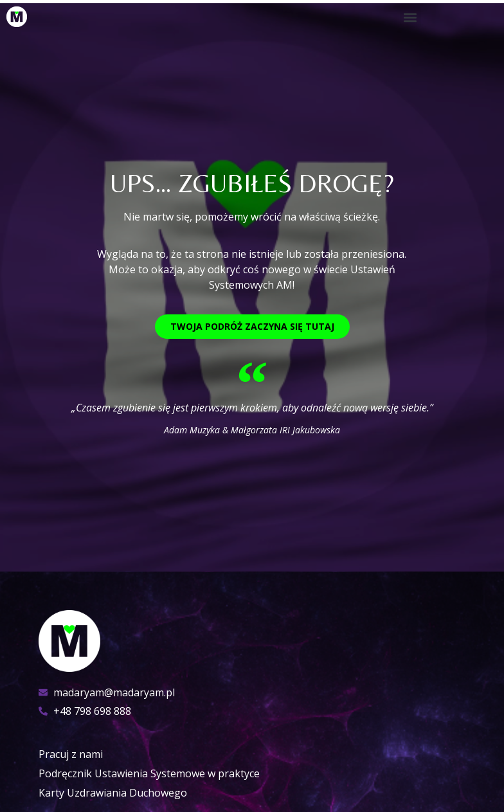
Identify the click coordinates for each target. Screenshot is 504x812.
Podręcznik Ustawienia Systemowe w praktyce (149, 773)
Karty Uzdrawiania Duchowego (113, 793)
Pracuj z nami (71, 754)
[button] (410, 17)
